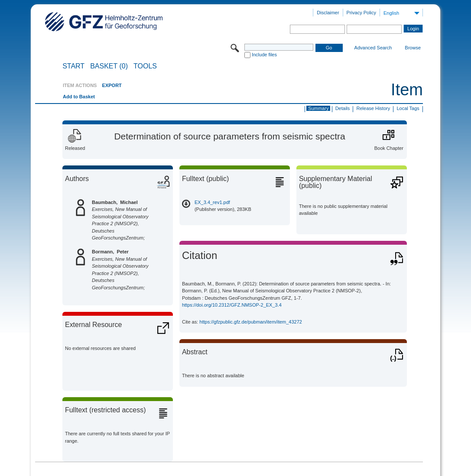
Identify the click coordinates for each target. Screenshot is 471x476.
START (73, 66)
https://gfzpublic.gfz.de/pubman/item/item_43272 (251, 322)
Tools (145, 66)
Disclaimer (328, 13)
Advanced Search (373, 48)
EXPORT (112, 85)
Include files (264, 55)
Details (343, 108)
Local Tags (408, 108)
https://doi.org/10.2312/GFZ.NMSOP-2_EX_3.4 (232, 305)
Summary (318, 108)
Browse (413, 48)
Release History (374, 108)
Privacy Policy (361, 13)
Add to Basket (79, 97)
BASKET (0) (109, 66)
